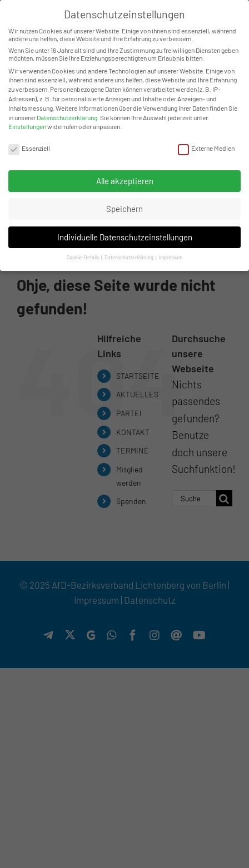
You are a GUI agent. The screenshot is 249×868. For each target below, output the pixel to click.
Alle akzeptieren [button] (125, 179)
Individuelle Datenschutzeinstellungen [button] (125, 235)
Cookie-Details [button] (83, 256)
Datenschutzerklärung (67, 116)
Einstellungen (27, 125)
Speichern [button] (124, 208)
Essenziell (29, 146)
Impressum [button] (171, 256)
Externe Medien (206, 146)
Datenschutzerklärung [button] (130, 256)
